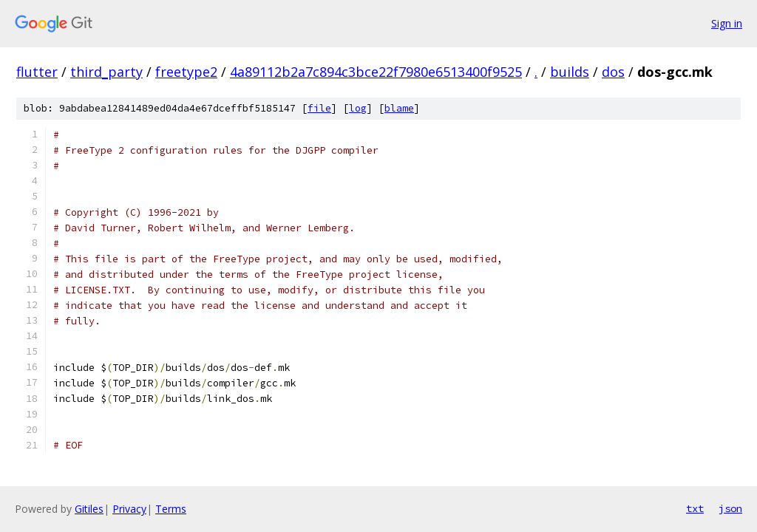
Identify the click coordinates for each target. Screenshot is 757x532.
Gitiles (89, 509)
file (319, 108)
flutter (37, 72)
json (730, 508)
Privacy (129, 509)
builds (570, 72)
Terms (171, 509)
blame (399, 108)
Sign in (727, 23)
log (358, 108)
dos (613, 72)
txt (695, 508)
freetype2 (186, 72)
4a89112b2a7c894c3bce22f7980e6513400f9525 (376, 72)
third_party (106, 72)
